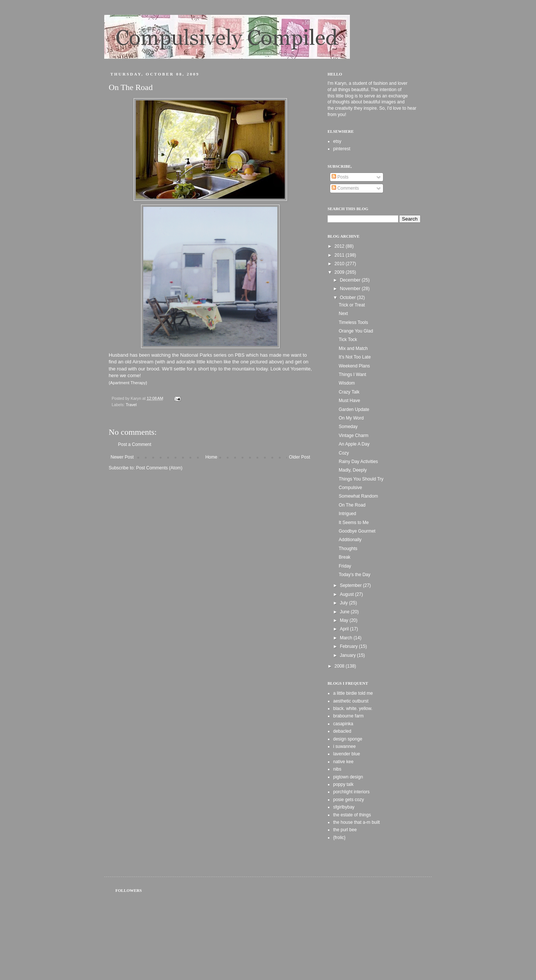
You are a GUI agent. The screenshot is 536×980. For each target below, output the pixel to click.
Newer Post (122, 457)
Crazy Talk (349, 392)
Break (344, 557)
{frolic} (339, 838)
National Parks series (203, 355)
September (351, 585)
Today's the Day (355, 575)
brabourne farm (348, 716)
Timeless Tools (353, 322)
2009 (340, 272)
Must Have (349, 401)
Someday (348, 427)
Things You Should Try (361, 479)
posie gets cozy (349, 800)
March (347, 638)
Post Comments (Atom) (159, 468)
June (345, 612)
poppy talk (343, 784)
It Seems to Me (354, 523)
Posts (340, 177)
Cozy (344, 453)
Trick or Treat (352, 305)
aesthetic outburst (351, 701)
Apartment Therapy (128, 383)
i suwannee (344, 746)
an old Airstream (136, 362)
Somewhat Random (358, 496)
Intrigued (347, 514)
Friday (345, 566)
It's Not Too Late (355, 357)
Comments (345, 188)
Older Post (299, 457)
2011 (340, 255)
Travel (131, 405)
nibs (337, 769)
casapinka (343, 724)
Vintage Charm (354, 436)
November (351, 289)
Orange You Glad (356, 331)
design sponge (348, 739)
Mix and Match (353, 348)
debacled (342, 731)
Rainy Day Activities (358, 462)
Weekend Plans (354, 366)
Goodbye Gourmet (357, 531)
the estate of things (352, 815)
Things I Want (352, 375)
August (347, 594)
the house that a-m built (356, 822)
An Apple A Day (354, 444)
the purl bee (345, 830)
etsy (337, 141)
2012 (340, 246)
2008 (340, 666)
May (345, 620)
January (348, 655)
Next (343, 314)
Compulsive (350, 488)
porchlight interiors (351, 792)
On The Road (352, 505)
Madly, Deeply (353, 470)
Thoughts (348, 549)
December (351, 280)
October (348, 298)
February (349, 646)
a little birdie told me (353, 693)
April (345, 629)
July (344, 603)
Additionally (350, 540)
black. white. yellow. (353, 709)
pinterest (342, 149)
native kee (343, 762)
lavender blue (347, 754)
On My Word (351, 418)
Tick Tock (348, 340)
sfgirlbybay (344, 807)
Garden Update (354, 409)
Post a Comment (135, 444)
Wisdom (347, 383)
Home (211, 457)
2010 (340, 264)
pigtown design (348, 777)
